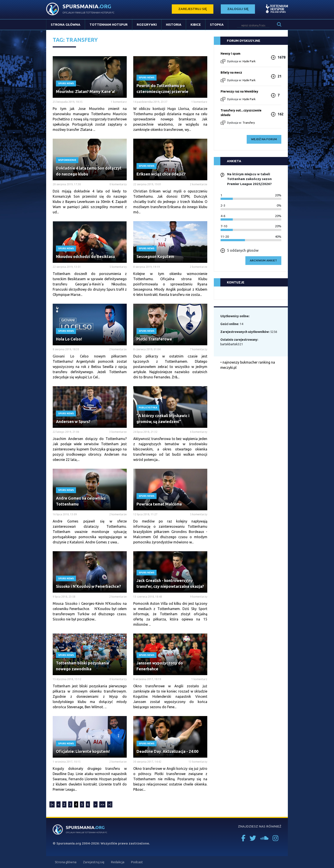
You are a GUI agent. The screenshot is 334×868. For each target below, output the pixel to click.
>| (110, 804)
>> (102, 804)
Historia (174, 24)
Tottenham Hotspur (109, 24)
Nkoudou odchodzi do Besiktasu (85, 256)
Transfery (249, 123)
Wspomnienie (67, 160)
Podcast (137, 862)
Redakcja (118, 862)
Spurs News (66, 83)
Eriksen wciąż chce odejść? (161, 174)
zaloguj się (238, 9)
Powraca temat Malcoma (159, 504)
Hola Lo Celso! (69, 339)
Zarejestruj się (94, 862)
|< (52, 804)
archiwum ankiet (263, 260)
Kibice (196, 24)
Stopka (217, 24)
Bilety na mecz (231, 72)
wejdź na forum (264, 139)
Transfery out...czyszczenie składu (241, 113)
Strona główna (66, 24)
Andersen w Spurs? (73, 421)
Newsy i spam (230, 54)
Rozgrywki (147, 24)
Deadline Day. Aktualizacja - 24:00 (167, 751)
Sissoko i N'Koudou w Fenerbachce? (88, 586)
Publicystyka (148, 408)
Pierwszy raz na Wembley (239, 91)
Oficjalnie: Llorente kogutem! (83, 751)
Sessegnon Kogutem (155, 256)
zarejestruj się (193, 9)
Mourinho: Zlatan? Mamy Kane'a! (86, 91)
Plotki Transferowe (154, 339)
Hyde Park (249, 61)
